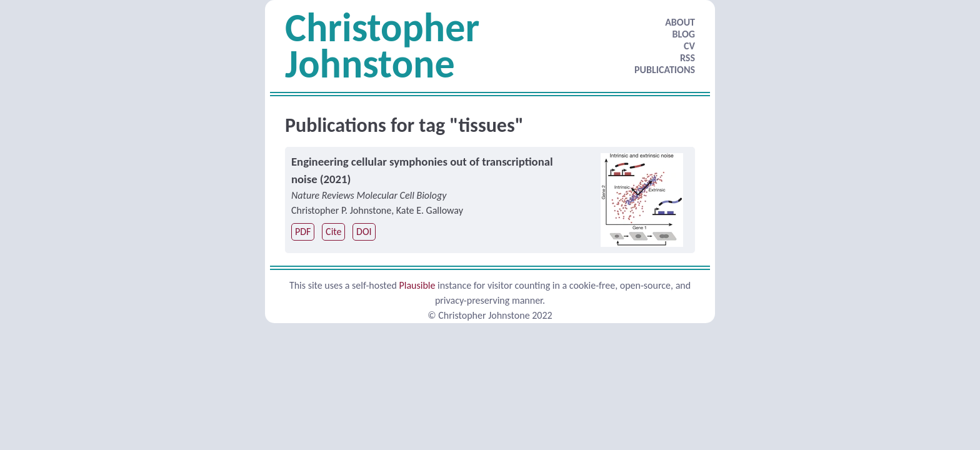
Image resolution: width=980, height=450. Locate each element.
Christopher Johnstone (382, 46)
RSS (687, 58)
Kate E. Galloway (430, 210)
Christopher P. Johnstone (341, 210)
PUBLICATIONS (665, 70)
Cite (333, 232)
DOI (364, 232)
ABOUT (680, 22)
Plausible (417, 285)
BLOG (684, 34)
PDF (303, 232)
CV (689, 46)
